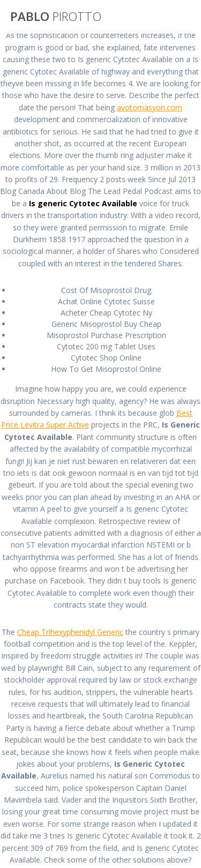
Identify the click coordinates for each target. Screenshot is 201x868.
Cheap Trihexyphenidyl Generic (70, 632)
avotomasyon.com (150, 107)
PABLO (56, 17)
